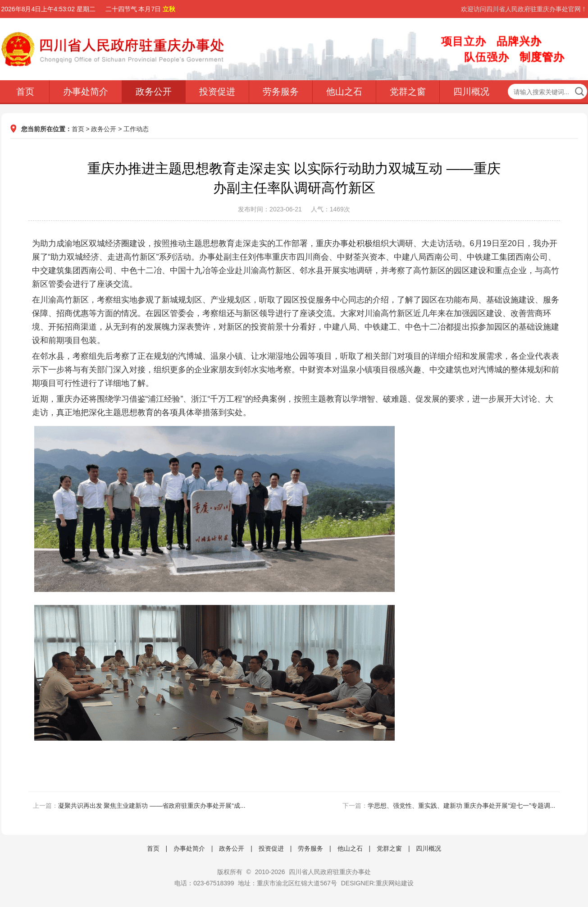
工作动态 (136, 129)
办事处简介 (86, 92)
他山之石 (344, 92)
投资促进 (217, 92)
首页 (25, 92)
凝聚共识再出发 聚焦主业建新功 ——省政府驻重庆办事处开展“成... (152, 806)
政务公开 (154, 92)
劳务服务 (281, 92)
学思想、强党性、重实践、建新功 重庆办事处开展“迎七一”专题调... (462, 806)
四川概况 (471, 92)
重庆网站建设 (395, 883)
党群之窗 (408, 92)
